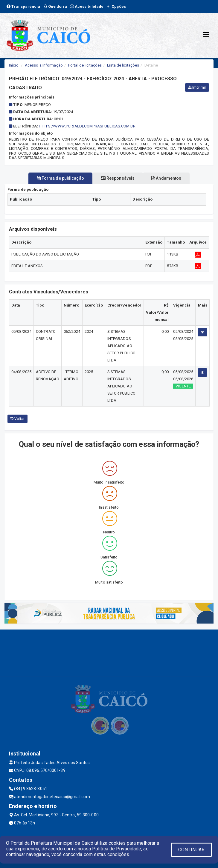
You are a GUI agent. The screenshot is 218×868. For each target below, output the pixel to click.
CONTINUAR (191, 850)
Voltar (17, 419)
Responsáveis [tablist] (118, 178)
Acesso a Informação (44, 65)
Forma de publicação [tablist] (60, 178)
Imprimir (197, 87)
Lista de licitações (123, 65)
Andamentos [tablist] (166, 178)
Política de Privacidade (117, 849)
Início (14, 65)
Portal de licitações (85, 65)
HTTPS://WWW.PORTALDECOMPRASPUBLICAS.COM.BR (87, 126)
